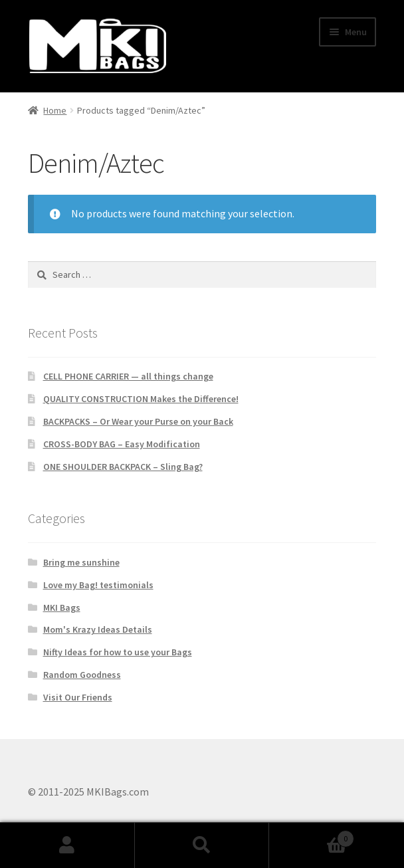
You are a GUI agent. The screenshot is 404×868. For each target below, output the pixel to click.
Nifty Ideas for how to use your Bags (118, 652)
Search (202, 845)
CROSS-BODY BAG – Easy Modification (122, 444)
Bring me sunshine (81, 562)
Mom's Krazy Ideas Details (98, 629)
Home (55, 110)
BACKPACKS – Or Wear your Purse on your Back (138, 421)
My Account (67, 845)
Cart (311, 836)
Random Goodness (82, 675)
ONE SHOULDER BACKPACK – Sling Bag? (123, 467)
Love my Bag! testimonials (98, 585)
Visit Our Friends (78, 697)
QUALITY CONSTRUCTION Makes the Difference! (141, 399)
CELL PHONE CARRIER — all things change (128, 376)
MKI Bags (62, 607)
